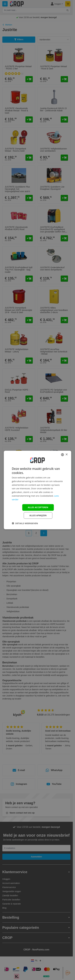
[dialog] (38, 490)
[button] (25, 523)
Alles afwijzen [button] (38, 515)
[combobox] (62, 455)
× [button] (66, 454)
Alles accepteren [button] (38, 507)
